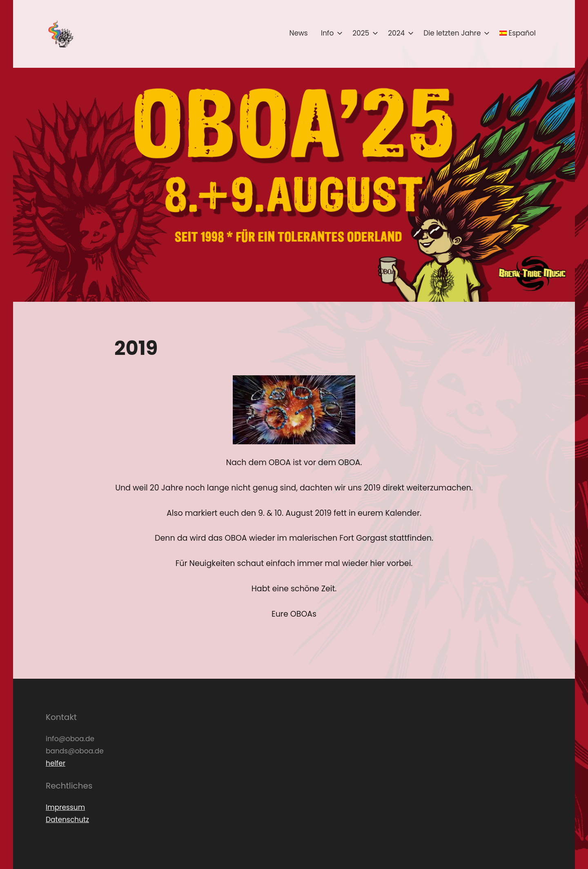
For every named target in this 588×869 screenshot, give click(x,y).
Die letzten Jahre (455, 33)
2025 (364, 33)
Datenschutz (67, 820)
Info (330, 33)
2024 (399, 33)
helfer (56, 763)
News (298, 33)
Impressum (65, 807)
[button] (60, 34)
